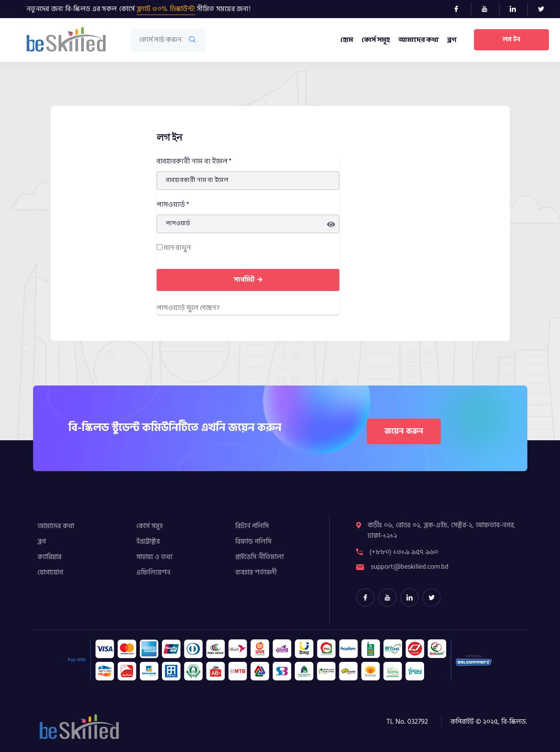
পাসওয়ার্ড (173, 205)
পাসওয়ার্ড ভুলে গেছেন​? (188, 308)
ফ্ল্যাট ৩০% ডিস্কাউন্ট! (166, 9)
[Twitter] (545, 9)
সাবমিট (248, 280)
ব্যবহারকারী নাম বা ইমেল (194, 161)
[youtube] (387, 597)
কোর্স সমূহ (376, 40)
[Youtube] (488, 9)
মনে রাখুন (174, 248)
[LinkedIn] (517, 9)
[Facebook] (460, 9)
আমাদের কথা (419, 40)
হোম (346, 40)
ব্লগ (452, 40)
